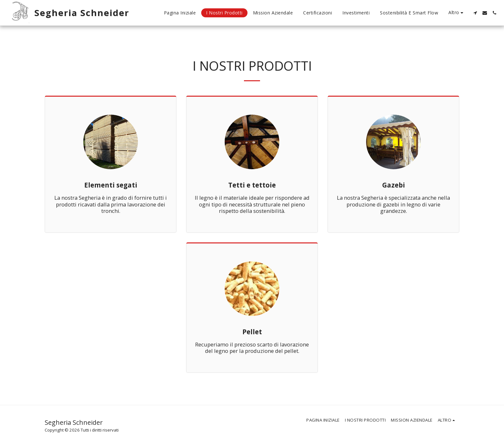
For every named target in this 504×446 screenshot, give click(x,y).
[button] (475, 13)
